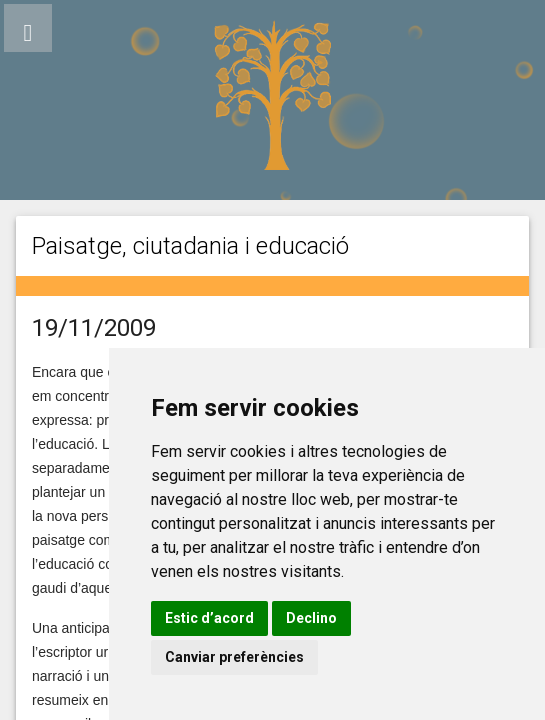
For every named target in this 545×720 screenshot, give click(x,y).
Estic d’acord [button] (209, 618)
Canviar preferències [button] (234, 657)
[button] (28, 28)
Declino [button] (311, 618)
